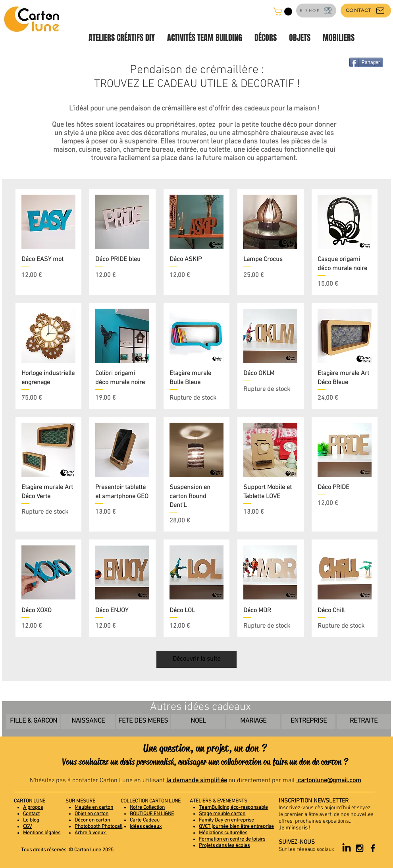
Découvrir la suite (196, 659)
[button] (282, 12)
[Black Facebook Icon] (373, 848)
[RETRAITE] (364, 722)
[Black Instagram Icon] (360, 848)
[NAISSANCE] (88, 722)
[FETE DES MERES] (143, 722)
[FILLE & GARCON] (33, 722)
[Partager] (366, 62)
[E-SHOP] (316, 11)
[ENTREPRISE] (308, 722)
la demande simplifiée (197, 781)
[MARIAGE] (253, 722)
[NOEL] (198, 722)
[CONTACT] (366, 11)
